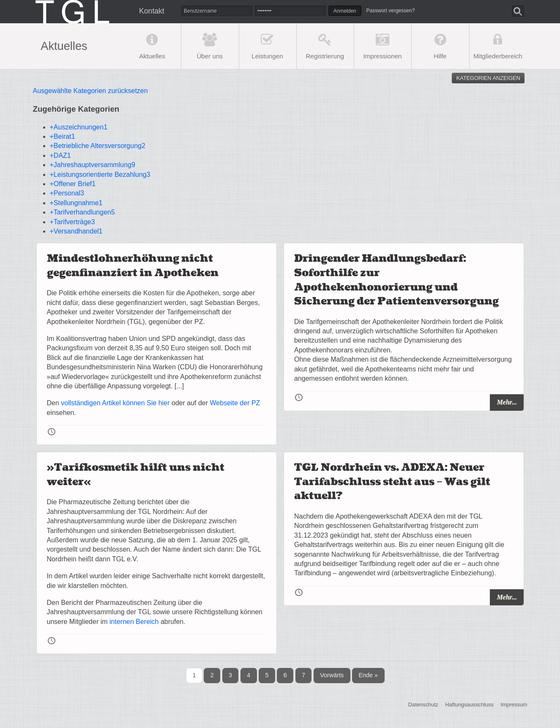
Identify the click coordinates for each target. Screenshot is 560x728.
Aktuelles (152, 56)
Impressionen (382, 56)
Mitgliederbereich (498, 56)
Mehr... (507, 402)
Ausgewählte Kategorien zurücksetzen (90, 91)
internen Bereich (134, 622)
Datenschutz (423, 705)
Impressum (514, 705)
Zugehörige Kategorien (76, 109)
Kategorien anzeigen (488, 78)
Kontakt (152, 11)
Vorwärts (332, 675)
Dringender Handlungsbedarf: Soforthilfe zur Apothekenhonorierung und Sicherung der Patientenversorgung (396, 280)
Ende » (368, 675)
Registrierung (325, 56)
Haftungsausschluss (469, 705)
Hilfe (440, 56)
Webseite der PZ (235, 403)
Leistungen (267, 56)
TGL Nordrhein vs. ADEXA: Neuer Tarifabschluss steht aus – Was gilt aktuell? (392, 482)
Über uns (210, 56)
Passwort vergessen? (391, 11)
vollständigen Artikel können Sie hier (115, 403)
